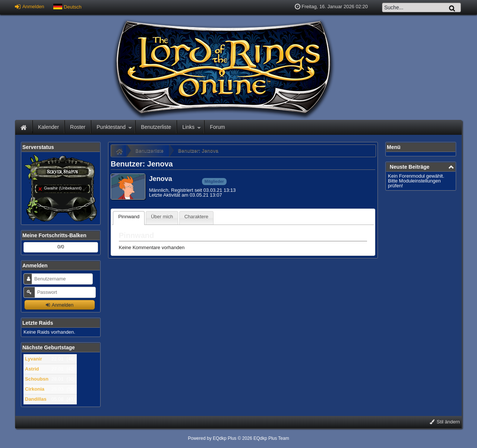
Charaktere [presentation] (196, 217)
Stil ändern (445, 422)
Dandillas (36, 399)
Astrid (32, 369)
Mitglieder (214, 181)
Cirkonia (35, 389)
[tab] (129, 218)
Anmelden (29, 7)
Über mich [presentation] (162, 217)
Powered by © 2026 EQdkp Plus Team (238, 438)
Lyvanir (34, 359)
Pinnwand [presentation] (129, 217)
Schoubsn (37, 379)
